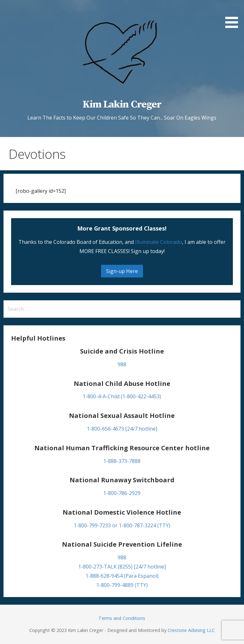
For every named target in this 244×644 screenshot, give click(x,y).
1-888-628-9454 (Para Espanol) (122, 576)
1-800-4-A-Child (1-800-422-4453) (122, 396)
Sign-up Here (122, 271)
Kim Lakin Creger (122, 105)
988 (122, 364)
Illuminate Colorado (159, 242)
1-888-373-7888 (122, 461)
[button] (234, 15)
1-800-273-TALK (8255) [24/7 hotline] (122, 567)
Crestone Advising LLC (191, 630)
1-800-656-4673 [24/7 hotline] (122, 429)
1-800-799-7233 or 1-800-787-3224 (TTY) (122, 525)
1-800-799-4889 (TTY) (122, 585)
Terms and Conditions (122, 618)
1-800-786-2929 (122, 493)
